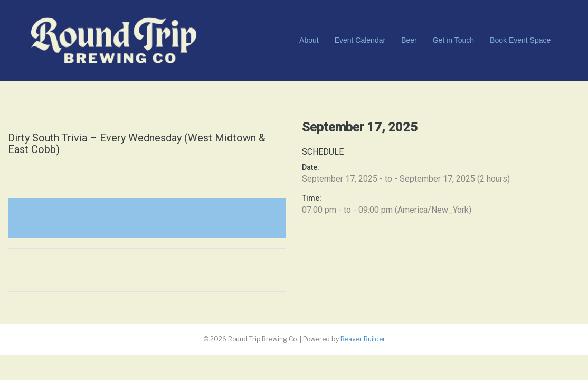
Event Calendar (360, 40)
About (309, 40)
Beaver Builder (363, 339)
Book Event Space (520, 40)
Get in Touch (453, 40)
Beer (409, 40)
